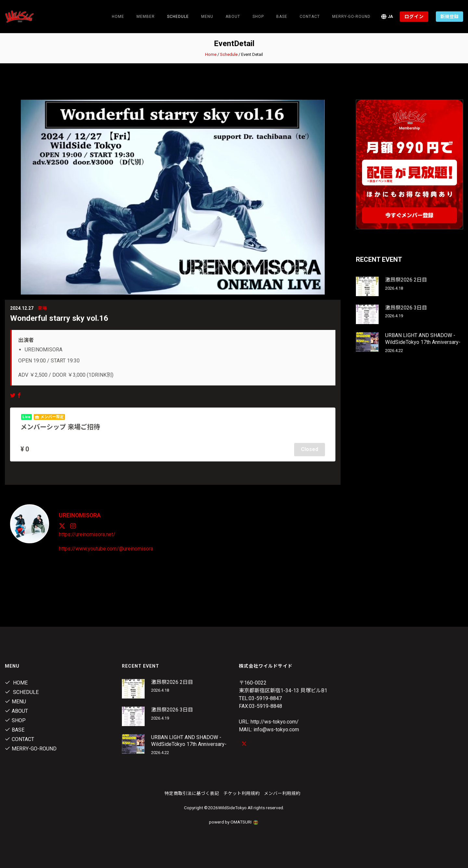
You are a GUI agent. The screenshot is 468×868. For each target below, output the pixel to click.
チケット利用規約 (241, 793)
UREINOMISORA (80, 515)
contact (310, 17)
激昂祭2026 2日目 (406, 280)
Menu (207, 17)
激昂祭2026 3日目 (406, 308)
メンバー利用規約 (282, 793)
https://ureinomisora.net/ (87, 534)
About (233, 17)
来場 (42, 308)
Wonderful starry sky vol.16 (59, 318)
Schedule (229, 54)
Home (118, 17)
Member (146, 17)
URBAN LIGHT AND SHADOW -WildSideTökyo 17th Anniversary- (423, 339)
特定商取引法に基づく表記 (192, 793)
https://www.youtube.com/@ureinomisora (106, 548)
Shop (258, 17)
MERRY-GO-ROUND (351, 17)
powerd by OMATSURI (234, 821)
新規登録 (449, 17)
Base (282, 17)
